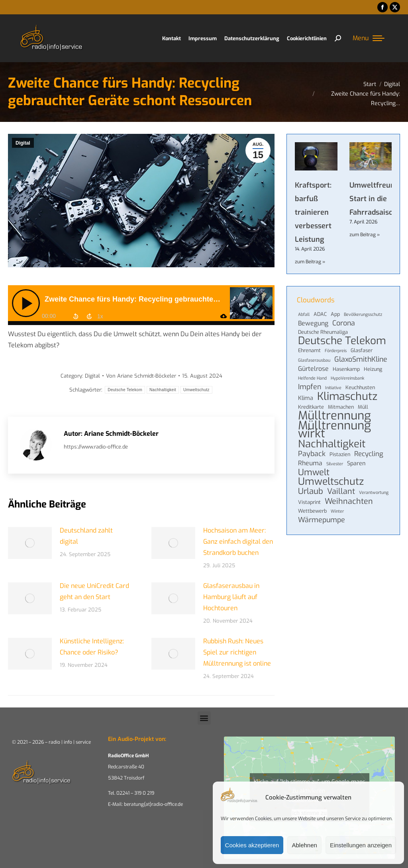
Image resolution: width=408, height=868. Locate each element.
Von (141, 376)
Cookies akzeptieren (252, 845)
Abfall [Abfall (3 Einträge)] (304, 314)
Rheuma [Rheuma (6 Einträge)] (310, 463)
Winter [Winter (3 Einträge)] (337, 511)
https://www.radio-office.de (96, 447)
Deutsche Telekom (125, 390)
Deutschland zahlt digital (86, 536)
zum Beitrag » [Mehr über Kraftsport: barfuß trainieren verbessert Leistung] (310, 262)
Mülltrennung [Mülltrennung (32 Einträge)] (334, 416)
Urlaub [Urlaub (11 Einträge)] (311, 492)
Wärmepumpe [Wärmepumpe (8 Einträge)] (322, 520)
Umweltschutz (196, 390)
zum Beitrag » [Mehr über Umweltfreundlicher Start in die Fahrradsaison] (365, 235)
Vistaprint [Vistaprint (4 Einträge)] (309, 502)
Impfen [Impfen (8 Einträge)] (310, 387)
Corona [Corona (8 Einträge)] (344, 323)
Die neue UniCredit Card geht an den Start (94, 591)
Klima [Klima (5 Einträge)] (306, 398)
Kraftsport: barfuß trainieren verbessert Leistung (313, 212)
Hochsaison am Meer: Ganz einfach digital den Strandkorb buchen (238, 542)
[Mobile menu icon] (369, 38)
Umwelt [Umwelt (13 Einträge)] (314, 472)
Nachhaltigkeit (163, 390)
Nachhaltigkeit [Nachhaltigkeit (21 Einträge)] (332, 444)
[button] (204, 718)
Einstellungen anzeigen (361, 845)
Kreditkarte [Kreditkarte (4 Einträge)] (311, 407)
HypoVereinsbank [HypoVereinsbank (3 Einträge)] (347, 378)
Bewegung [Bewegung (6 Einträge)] (313, 323)
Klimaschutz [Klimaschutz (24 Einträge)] (347, 396)
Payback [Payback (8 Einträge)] (312, 454)
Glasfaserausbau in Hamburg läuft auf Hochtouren (231, 597)
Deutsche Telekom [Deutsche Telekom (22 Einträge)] (342, 341)
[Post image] (30, 543)
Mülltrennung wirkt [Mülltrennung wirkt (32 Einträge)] (334, 430)
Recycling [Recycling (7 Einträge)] (369, 454)
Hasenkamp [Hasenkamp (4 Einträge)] (346, 369)
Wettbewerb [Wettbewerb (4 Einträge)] (312, 511)
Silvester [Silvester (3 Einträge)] (335, 464)
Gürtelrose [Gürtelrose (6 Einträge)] (313, 369)
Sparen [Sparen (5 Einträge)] (356, 463)
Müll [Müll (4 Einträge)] (363, 407)
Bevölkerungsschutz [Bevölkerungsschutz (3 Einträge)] (363, 314)
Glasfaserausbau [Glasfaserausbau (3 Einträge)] (314, 360)
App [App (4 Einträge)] (335, 314)
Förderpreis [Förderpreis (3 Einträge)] (336, 351)
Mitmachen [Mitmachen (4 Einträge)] (341, 407)
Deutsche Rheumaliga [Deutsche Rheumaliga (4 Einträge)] (323, 332)
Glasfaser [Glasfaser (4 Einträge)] (362, 350)
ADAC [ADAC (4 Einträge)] (320, 314)
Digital (23, 143)
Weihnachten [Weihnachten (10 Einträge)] (349, 501)
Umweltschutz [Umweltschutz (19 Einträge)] (331, 482)
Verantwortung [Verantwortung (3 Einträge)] (374, 492)
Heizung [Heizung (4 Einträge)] (373, 369)
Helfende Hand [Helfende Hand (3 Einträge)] (312, 378)
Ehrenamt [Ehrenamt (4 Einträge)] (309, 350)
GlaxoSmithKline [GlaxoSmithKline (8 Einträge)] (361, 359)
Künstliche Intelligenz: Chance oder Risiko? (92, 647)
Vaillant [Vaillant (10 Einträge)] (341, 491)
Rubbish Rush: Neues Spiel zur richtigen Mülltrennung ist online (237, 652)
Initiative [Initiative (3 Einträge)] (333, 388)
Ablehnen (304, 845)
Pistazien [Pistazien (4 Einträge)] (340, 454)
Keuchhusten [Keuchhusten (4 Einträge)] (360, 387)
